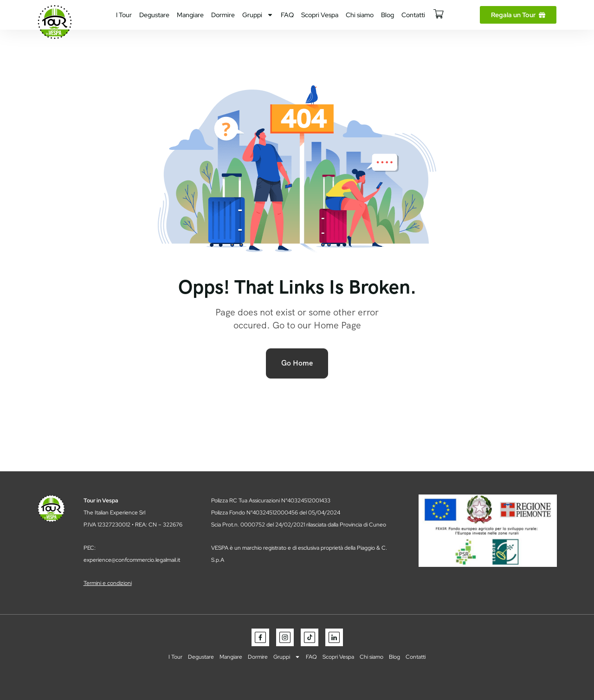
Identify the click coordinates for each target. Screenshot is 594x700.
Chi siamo (360, 15)
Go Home (297, 363)
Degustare (154, 15)
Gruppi (258, 15)
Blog (387, 15)
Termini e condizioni (108, 583)
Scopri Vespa (320, 15)
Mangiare (190, 15)
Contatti (413, 15)
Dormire (223, 15)
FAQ (287, 15)
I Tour (124, 15)
